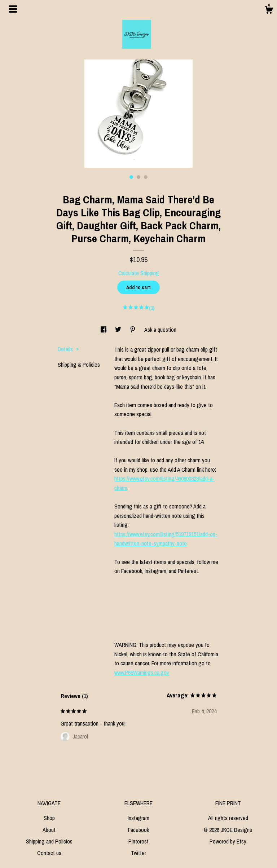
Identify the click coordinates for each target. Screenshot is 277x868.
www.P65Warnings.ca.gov (142, 673)
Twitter (138, 853)
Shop (49, 818)
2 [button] (138, 177)
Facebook (138, 830)
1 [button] (131, 177)
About (49, 830)
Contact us (49, 853)
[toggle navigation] (13, 9)
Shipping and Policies (49, 841)
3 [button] (146, 177)
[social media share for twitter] (119, 330)
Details (68, 349)
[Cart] (269, 11)
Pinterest (138, 841)
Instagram (138, 818)
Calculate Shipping (139, 273)
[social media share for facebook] (104, 330)
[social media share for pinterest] (133, 330)
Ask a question (160, 330)
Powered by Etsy (228, 841)
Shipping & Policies (79, 365)
